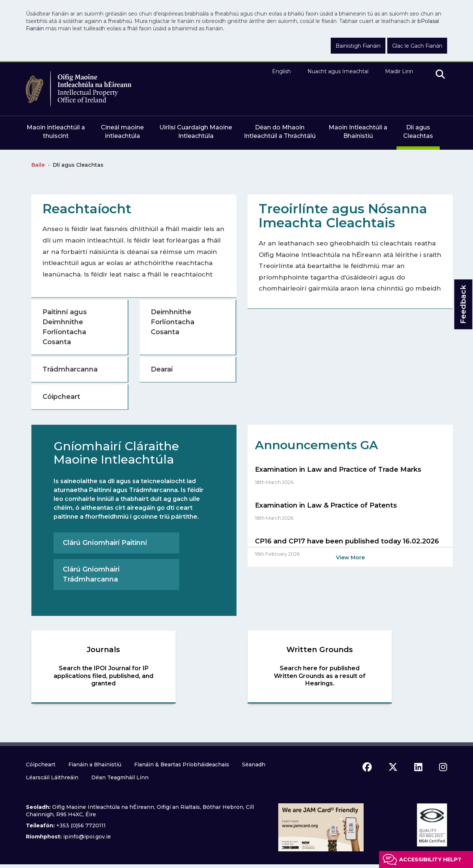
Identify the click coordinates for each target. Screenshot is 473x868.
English (281, 71)
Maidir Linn (399, 71)
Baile (38, 165)
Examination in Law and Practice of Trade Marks (338, 469)
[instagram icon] (443, 767)
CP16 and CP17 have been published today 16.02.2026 (347, 541)
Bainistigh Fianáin (358, 46)
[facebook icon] (367, 767)
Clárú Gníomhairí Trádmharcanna (91, 574)
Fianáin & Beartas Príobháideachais (182, 764)
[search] (440, 75)
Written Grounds (320, 650)
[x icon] (393, 767)
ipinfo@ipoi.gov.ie (87, 837)
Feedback (463, 304)
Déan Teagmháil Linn (120, 777)
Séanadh (254, 764)
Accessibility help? (430, 859)
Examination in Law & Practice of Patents (326, 505)
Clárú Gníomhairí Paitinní (105, 543)
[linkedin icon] (418, 767)
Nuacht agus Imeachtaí (338, 71)
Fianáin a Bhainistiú (95, 764)
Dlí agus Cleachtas (78, 165)
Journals (103, 650)
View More (350, 557)
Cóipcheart (41, 764)
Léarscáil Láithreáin (52, 777)
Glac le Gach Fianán (417, 46)
